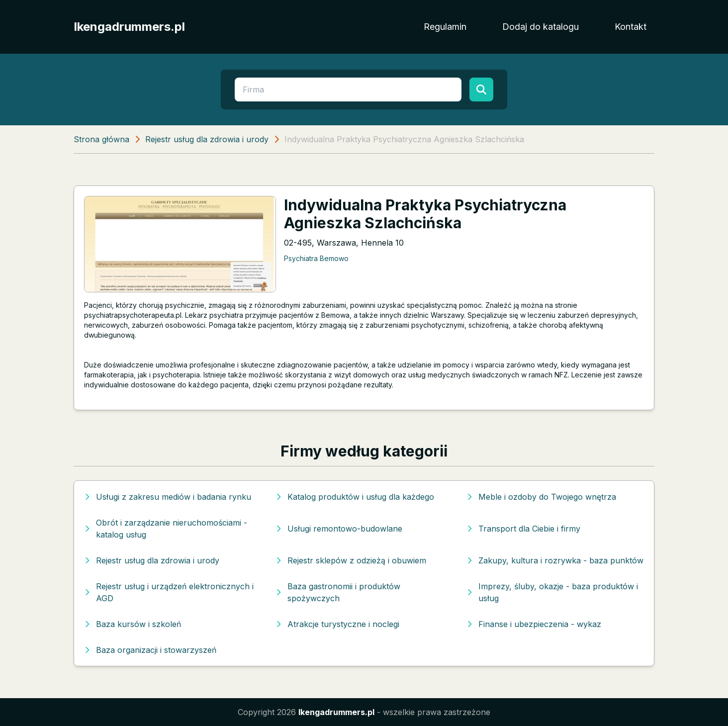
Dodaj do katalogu (541, 27)
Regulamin (445, 27)
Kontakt (631, 27)
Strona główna (101, 139)
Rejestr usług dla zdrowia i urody (207, 139)
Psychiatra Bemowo (316, 258)
